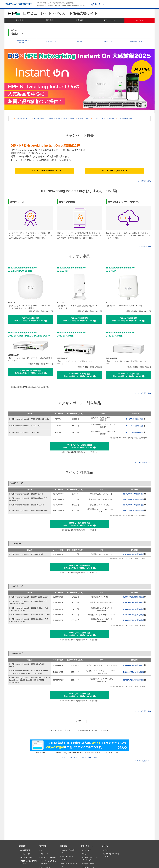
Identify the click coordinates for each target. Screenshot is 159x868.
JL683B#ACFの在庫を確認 (133, 609)
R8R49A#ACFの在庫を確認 (133, 505)
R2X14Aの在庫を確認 (135, 432)
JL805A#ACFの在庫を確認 (133, 665)
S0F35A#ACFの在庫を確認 (133, 680)
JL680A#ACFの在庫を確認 (133, 597)
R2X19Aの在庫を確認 (135, 426)
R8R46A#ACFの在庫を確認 (133, 499)
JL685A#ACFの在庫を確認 (133, 615)
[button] (45, 171)
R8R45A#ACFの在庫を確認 (133, 494)
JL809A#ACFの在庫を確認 (133, 672)
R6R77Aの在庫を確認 (135, 419)
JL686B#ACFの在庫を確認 (133, 620)
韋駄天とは (99, 4)
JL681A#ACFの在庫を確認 (133, 602)
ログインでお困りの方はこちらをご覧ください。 (79, 757)
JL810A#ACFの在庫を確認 (133, 554)
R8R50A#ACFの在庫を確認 (133, 510)
